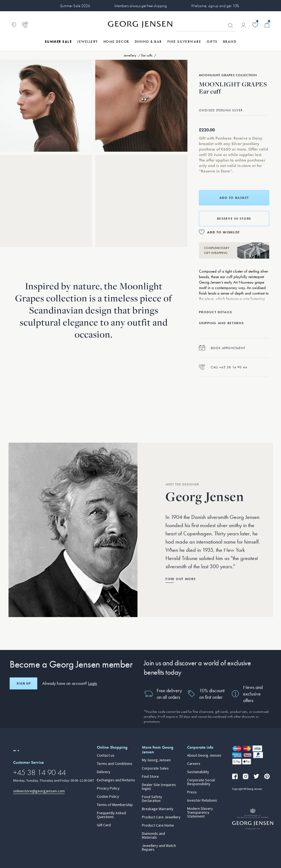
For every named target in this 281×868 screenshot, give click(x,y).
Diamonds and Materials (153, 836)
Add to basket (234, 198)
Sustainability (198, 772)
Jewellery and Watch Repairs (159, 848)
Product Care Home (158, 825)
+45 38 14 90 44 (40, 772)
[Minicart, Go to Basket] (267, 25)
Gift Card (104, 825)
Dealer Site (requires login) (159, 787)
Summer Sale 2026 (75, 6)
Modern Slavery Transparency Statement (200, 813)
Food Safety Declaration (152, 799)
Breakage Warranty (158, 809)
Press (192, 792)
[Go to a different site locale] (16, 751)
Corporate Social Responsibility (201, 782)
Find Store (150, 777)
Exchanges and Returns (116, 780)
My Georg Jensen (156, 760)
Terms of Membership (115, 805)
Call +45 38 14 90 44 (223, 367)
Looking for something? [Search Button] (231, 26)
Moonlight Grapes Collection (228, 75)
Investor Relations (202, 801)
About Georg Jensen (204, 756)
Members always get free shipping (140, 6)
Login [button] (93, 683)
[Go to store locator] (14, 25)
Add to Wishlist (224, 232)
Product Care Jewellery (161, 817)
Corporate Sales (155, 768)
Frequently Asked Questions (111, 815)
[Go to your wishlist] (255, 25)
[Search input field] (206, 25)
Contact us (106, 756)
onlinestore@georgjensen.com (39, 791)
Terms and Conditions (115, 764)
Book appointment (222, 348)
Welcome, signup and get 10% (215, 6)
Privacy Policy (108, 788)
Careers (194, 764)
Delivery (104, 772)
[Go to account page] (243, 25)
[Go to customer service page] (25, 25)
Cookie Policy (108, 797)
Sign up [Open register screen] (24, 683)
